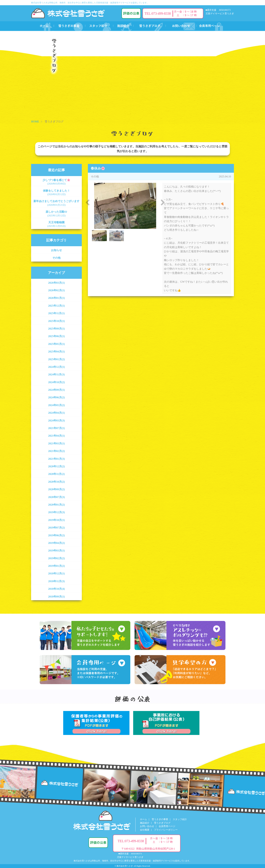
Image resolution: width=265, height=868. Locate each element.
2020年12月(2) (57, 466)
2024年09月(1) (57, 390)
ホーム (143, 819)
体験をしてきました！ (56, 192)
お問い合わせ (147, 826)
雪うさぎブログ (162, 823)
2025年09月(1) (57, 329)
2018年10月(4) (57, 589)
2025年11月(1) (56, 313)
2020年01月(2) (57, 505)
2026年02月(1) (57, 290)
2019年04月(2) (57, 543)
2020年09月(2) (57, 489)
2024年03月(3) (57, 421)
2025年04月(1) (57, 352)
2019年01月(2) (57, 566)
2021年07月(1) (57, 428)
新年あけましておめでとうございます (56, 203)
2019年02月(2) (57, 558)
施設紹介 (145, 823)
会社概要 (145, 830)
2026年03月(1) (57, 283)
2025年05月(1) (57, 344)
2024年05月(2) (57, 405)
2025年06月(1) (57, 336)
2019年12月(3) (57, 512)
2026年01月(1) (57, 298)
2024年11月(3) (56, 374)
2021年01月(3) (57, 459)
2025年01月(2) (57, 359)
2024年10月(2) (57, 382)
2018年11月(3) (56, 581)
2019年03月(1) (57, 551)
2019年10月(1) (57, 520)
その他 (56, 258)
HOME (35, 122)
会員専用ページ (167, 826)
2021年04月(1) (57, 436)
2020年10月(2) (57, 482)
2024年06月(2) (57, 397)
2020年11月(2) (56, 474)
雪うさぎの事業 (160, 819)
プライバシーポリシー (166, 830)
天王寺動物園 (56, 224)
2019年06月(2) (57, 535)
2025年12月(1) (57, 306)
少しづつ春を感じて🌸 (56, 182)
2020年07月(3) (57, 497)
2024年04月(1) (57, 413)
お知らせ (56, 250)
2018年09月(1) (57, 597)
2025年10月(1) (57, 321)
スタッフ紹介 (180, 819)
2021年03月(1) (57, 443)
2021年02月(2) (57, 451)
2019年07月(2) (57, 528)
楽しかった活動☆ (56, 214)
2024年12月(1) (57, 367)
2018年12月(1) (57, 573)
